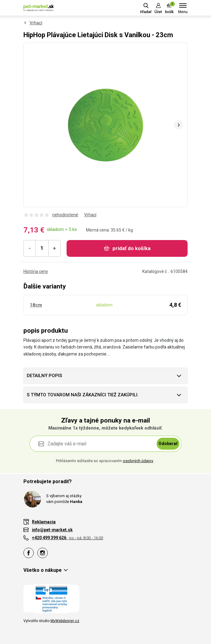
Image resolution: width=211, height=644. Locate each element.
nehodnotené (65, 215)
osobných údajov (138, 461)
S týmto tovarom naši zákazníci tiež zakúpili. (83, 395)
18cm (36, 305)
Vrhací (36, 23)
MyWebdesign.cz (65, 621)
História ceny (36, 271)
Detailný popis (44, 376)
